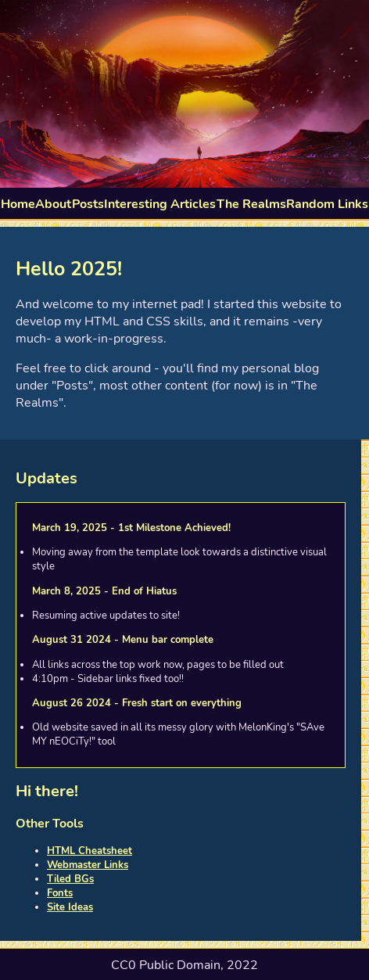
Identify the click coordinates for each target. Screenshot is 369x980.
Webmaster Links (88, 865)
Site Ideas (70, 907)
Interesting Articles (160, 204)
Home (18, 204)
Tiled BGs (70, 879)
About (53, 204)
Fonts (60, 893)
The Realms (251, 204)
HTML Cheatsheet (90, 851)
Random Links (327, 204)
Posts (88, 204)
